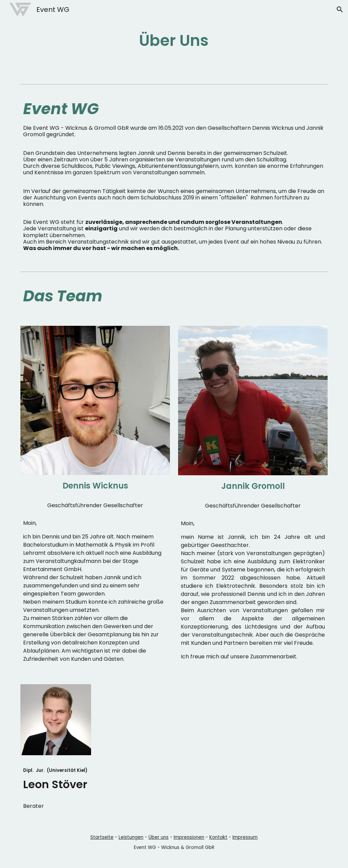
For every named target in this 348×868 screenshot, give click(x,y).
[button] (340, 10)
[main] (174, 41)
